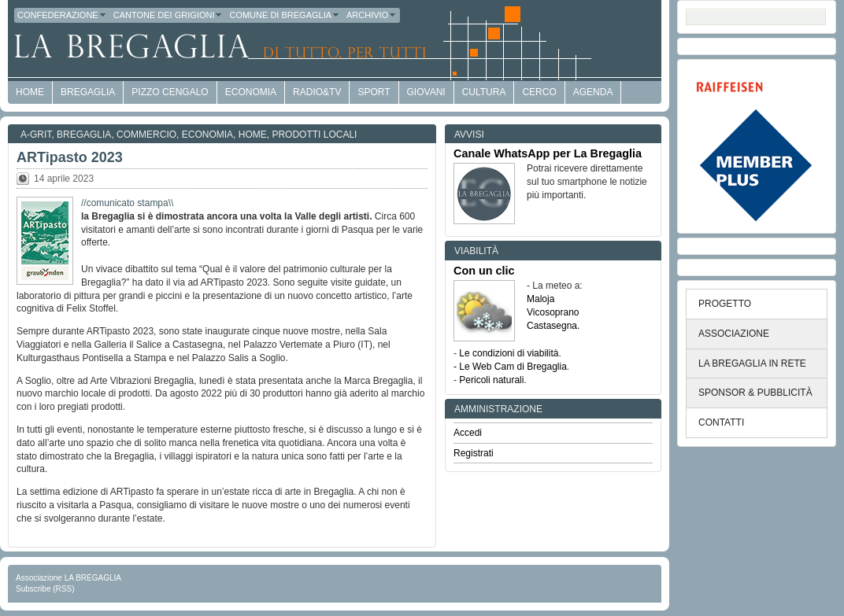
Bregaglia (88, 92)
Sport (374, 92)
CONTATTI (721, 422)
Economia (207, 135)
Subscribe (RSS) (45, 589)
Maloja (540, 299)
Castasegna (552, 326)
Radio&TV (317, 92)
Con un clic (484, 271)
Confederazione (62, 15)
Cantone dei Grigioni (168, 15)
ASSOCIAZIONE (734, 334)
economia (251, 92)
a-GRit (36, 135)
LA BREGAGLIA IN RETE (752, 363)
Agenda (593, 92)
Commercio (146, 135)
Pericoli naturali (491, 380)
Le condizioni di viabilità (509, 353)
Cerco (539, 92)
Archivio (372, 15)
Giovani (426, 92)
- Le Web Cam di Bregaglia (510, 367)
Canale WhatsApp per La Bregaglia (548, 153)
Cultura (484, 92)
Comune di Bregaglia (285, 15)
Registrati (474, 453)
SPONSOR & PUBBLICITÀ (755, 393)
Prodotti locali (314, 135)
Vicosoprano (553, 312)
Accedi (468, 433)
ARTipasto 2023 (70, 157)
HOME (30, 92)
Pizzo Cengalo (170, 92)
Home (253, 135)
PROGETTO (725, 304)
